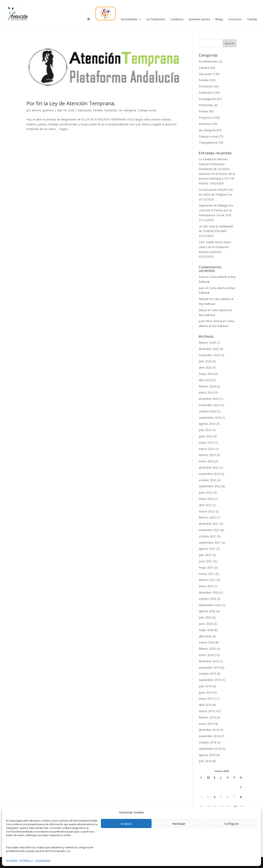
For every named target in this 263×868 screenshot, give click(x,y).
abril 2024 (205, 380)
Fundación (111, 110)
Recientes (205, 124)
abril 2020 (205, 636)
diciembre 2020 (209, 592)
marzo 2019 (207, 711)
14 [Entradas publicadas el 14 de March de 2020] (235, 807)
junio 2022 (206, 492)
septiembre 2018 (210, 749)
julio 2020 (205, 617)
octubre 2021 (207, 536)
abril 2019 (205, 705)
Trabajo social (147, 110)
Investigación (207, 99)
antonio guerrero (43, 110)
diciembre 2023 (209, 399)
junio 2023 (206, 436)
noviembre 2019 (209, 667)
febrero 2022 (207, 517)
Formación (206, 86)
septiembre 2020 (210, 605)
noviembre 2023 (209, 405)
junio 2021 (206, 561)
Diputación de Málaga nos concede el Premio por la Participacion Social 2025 (216, 210)
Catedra (204, 68)
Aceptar (126, 824)
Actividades (129, 19)
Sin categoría (127, 110)
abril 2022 (205, 505)
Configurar (232, 824)
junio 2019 (206, 692)
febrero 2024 (207, 386)
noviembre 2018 (209, 736)
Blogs (219, 19)
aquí (68, 851)
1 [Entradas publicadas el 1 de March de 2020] (241, 787)
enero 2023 (206, 461)
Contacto (235, 19)
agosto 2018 (207, 755)
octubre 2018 (207, 742)
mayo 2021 (206, 567)
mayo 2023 (206, 443)
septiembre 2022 (210, 486)
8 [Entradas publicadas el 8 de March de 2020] (241, 797)
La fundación (156, 19)
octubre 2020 (207, 599)
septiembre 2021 (210, 543)
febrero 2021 (207, 580)
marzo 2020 (207, 642)
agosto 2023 (207, 424)
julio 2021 (205, 555)
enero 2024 (206, 392)
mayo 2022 (206, 499)
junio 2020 (206, 624)
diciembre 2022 (209, 467)
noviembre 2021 (209, 530)
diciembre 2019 (209, 661)
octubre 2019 (207, 674)
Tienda (252, 19)
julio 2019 (205, 686)
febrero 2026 (207, 343)
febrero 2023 (207, 455)
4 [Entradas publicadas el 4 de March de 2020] (214, 797)
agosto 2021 (207, 549)
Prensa (203, 111)
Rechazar (179, 824)
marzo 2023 (207, 449)
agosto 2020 (207, 611)
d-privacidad (43, 860)
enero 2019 (206, 724)
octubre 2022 (207, 480)
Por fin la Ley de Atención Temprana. (71, 103)
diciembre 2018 (209, 730)
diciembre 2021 (209, 524)
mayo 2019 (206, 699)
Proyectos (205, 118)
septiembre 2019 (210, 680)
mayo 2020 (206, 630)
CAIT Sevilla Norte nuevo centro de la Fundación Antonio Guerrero (215, 247)
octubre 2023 (207, 411)
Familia (97, 110)
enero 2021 (206, 586)
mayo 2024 (206, 374)
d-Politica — (26, 860)
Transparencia (208, 143)
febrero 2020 (207, 649)
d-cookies (12, 860)
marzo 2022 (207, 511)
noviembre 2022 (209, 474)
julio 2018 (205, 761)
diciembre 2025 (209, 349)
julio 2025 (205, 361)
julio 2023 (205, 430)
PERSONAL (206, 105)
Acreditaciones (208, 61)
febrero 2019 (207, 717)
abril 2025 (205, 367)
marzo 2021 (207, 574)
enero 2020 (206, 655)
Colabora (177, 19)
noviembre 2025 (209, 355)
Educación (84, 110)
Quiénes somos (199, 19)
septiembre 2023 (210, 418)
